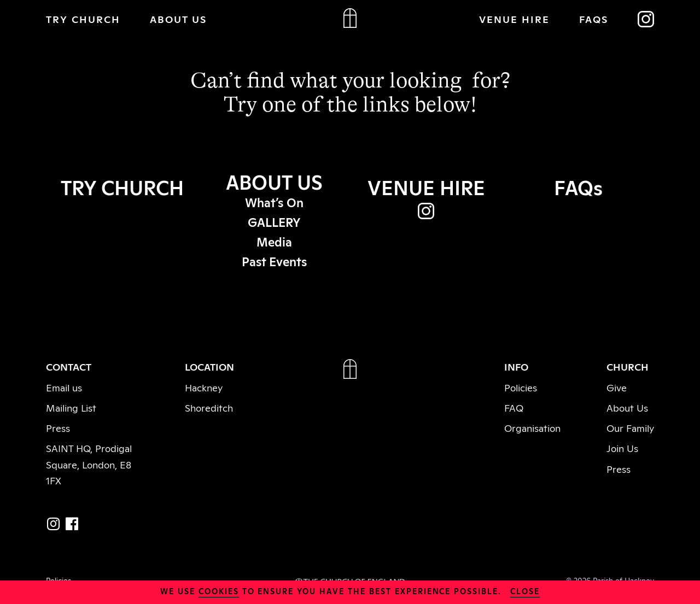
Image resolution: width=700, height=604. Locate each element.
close (525, 591)
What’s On (274, 202)
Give (617, 387)
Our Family (630, 427)
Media (274, 241)
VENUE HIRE (514, 19)
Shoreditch (209, 407)
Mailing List (71, 407)
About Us (627, 407)
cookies (219, 591)
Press (58, 427)
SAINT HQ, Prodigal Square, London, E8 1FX (89, 464)
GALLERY (274, 221)
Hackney (204, 387)
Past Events (274, 261)
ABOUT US (178, 19)
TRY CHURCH (83, 19)
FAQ (514, 407)
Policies (521, 387)
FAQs (594, 19)
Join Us (622, 448)
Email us (64, 387)
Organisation (532, 427)
